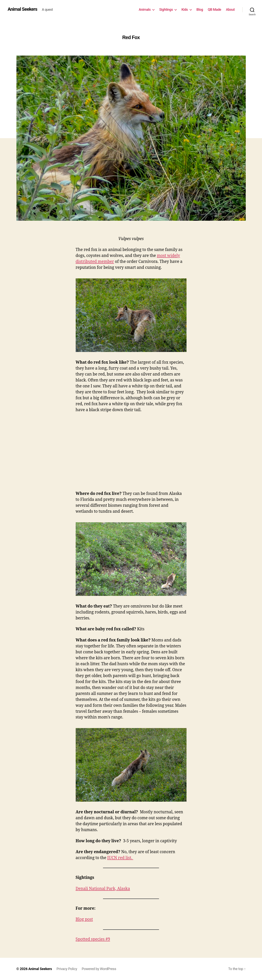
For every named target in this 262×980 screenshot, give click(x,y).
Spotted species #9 (93, 939)
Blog (200, 9)
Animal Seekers (22, 9)
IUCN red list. (120, 858)
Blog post (84, 919)
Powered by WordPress (99, 969)
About (230, 9)
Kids (185, 9)
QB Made (214, 9)
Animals (145, 9)
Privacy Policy (67, 969)
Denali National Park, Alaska (103, 889)
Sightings (166, 9)
